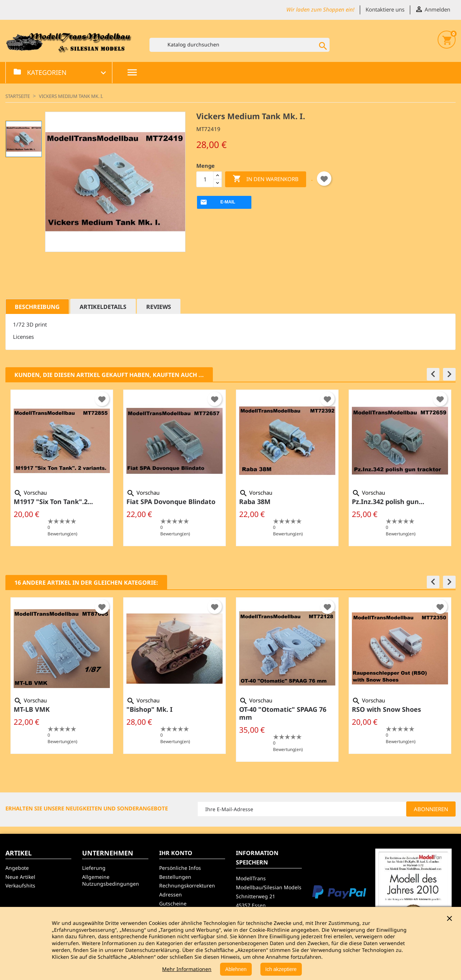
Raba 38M (255, 502)
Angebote (17, 868)
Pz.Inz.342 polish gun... (388, 502)
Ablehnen (236, 969)
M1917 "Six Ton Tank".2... (53, 502)
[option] (62, 468)
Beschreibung (37, 307)
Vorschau (30, 493)
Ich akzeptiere (281, 969)
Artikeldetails (103, 307)
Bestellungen (175, 877)
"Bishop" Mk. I (149, 709)
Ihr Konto (176, 853)
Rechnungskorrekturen (187, 885)
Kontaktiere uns (385, 9)
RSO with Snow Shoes (386, 709)
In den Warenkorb (266, 179)
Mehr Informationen (187, 969)
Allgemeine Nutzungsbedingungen (111, 880)
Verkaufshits (20, 885)
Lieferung (94, 868)
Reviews (159, 307)
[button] (433, 374)
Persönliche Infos (180, 868)
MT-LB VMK (32, 709)
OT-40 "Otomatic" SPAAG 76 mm (283, 713)
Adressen (171, 894)
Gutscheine (173, 903)
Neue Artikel (20, 877)
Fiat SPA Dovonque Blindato (171, 502)
